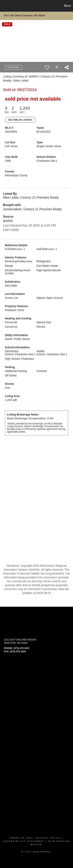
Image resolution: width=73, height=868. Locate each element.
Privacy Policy (48, 838)
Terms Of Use (21, 838)
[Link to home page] (4, 6)
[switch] (47, 67)
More (68, 6)
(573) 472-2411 (22, 648)
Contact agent (13, 67)
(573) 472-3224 (18, 652)
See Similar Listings (20, 120)
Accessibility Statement (24, 841)
